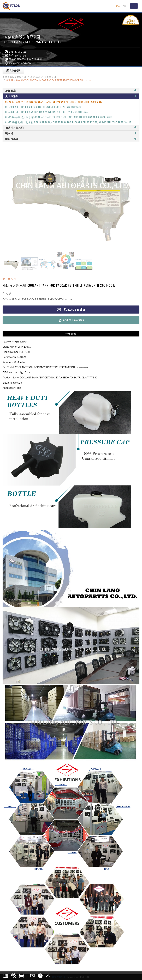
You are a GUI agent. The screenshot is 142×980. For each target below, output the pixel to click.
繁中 (118, 6)
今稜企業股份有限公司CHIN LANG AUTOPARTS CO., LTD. (33, 39)
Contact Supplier (71, 309)
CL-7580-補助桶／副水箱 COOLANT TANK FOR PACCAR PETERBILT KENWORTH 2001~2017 (54, 102)
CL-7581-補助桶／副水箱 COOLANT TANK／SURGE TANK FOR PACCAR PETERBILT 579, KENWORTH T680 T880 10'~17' (68, 122)
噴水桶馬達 (71, 139)
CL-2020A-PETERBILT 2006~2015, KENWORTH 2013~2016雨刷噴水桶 (43, 107)
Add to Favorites (71, 320)
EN (124, 6)
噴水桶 (71, 133)
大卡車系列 (50, 77)
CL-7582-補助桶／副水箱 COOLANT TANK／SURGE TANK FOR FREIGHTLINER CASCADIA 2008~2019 (59, 117)
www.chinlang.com (18, 63)
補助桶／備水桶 (71, 127)
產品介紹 (35, 77)
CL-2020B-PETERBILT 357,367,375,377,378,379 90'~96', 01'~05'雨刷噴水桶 (47, 112)
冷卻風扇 (71, 90)
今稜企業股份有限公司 (14, 77)
